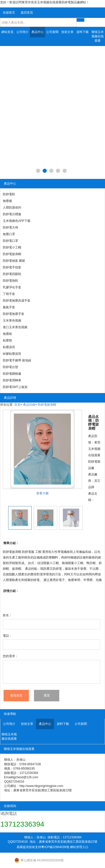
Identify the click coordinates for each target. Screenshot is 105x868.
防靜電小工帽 (12, 247)
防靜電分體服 (12, 214)
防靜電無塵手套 (14, 314)
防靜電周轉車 (12, 380)
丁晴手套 (9, 294)
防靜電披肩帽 (12, 254)
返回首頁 (27, 13)
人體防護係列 (12, 208)
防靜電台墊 (10, 367)
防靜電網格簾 (12, 374)
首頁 (17, 405)
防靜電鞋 (9, 194)
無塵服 (7, 201)
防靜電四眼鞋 (12, 274)
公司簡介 (22, 32)
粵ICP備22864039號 (55, 847)
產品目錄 (29, 405)
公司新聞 (52, 32)
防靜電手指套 (12, 267)
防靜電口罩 (10, 241)
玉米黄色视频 (12, 321)
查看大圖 (42, 493)
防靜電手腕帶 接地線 (17, 360)
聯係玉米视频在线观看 (98, 36)
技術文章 (67, 32)
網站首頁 (7, 32)
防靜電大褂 (10, 227)
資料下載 (83, 32)
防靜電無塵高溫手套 (17, 301)
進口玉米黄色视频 (15, 327)
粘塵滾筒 (9, 347)
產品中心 (38, 32)
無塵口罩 (9, 234)
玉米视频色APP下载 (17, 221)
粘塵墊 (7, 340)
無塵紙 (7, 334)
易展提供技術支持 (29, 847)
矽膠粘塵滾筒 (12, 354)
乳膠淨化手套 (12, 287)
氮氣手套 (9, 307)
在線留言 (9, 13)
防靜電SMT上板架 (15, 387)
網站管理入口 (79, 847)
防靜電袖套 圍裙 (14, 261)
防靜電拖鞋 (10, 281)
